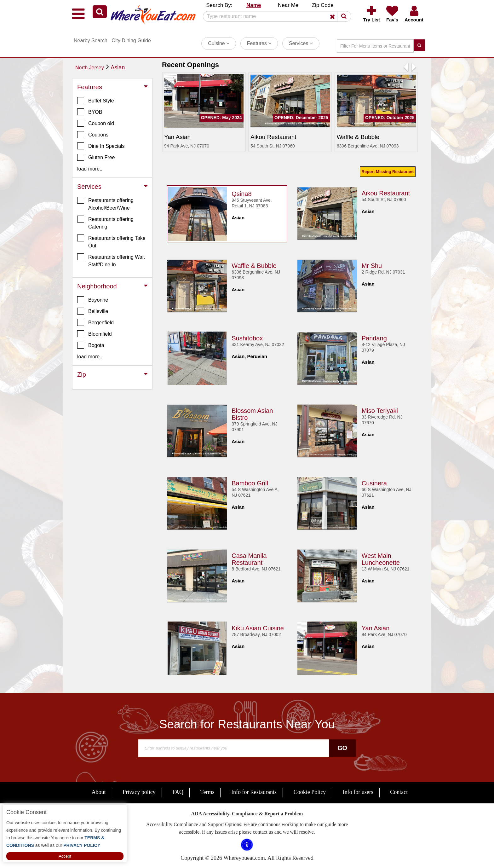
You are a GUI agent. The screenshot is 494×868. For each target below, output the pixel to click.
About (99, 792)
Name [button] (254, 5)
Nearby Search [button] (91, 41)
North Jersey (90, 68)
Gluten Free (96, 157)
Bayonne (93, 300)
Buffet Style (96, 101)
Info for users (358, 792)
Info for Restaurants (254, 792)
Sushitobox (247, 337)
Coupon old (96, 123)
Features (259, 43)
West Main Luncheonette (381, 558)
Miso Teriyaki (380, 409)
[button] (100, 12)
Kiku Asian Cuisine (258, 627)
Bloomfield (95, 334)
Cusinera (374, 482)
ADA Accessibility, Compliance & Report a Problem (247, 814)
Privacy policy (139, 792)
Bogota (91, 345)
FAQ (178, 792)
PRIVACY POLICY (81, 845)
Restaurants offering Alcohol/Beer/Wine (105, 204)
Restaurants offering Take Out (111, 241)
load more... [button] (90, 169)
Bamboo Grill (250, 482)
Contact (399, 792)
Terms (207, 792)
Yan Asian (376, 627)
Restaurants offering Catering (105, 223)
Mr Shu (372, 264)
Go (342, 748)
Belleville (93, 311)
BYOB (90, 112)
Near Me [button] (288, 5)
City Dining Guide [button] (131, 41)
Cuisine (219, 43)
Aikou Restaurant (386, 192)
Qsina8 (241, 193)
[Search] (275, 16)
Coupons (93, 135)
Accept (65, 856)
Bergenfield (95, 322)
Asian (118, 67)
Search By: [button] (219, 5)
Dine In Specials (101, 146)
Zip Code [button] (323, 5)
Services (301, 43)
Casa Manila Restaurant (249, 558)
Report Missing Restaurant (388, 172)
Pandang (374, 337)
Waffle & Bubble (254, 264)
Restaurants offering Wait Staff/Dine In (111, 260)
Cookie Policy (310, 792)
